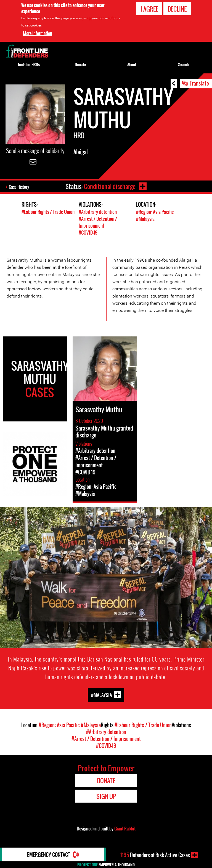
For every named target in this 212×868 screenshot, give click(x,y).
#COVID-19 (88, 233)
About (132, 64)
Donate (80, 64)
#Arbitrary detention (98, 212)
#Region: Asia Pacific (155, 212)
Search (183, 64)
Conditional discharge (110, 186)
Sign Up (106, 796)
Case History (19, 187)
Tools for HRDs (29, 64)
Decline (177, 9)
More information (38, 33)
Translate (199, 83)
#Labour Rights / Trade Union (48, 212)
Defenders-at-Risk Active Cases (155, 855)
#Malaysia (145, 219)
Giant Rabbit (125, 829)
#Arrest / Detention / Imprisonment (98, 222)
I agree (149, 9)
